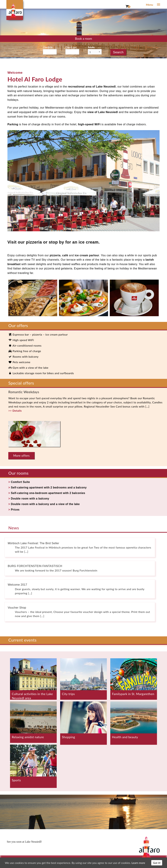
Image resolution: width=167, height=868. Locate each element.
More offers (22, 456)
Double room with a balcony (30, 499)
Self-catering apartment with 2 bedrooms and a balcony (50, 488)
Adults (91, 47)
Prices (15, 510)
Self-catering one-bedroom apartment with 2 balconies (49, 493)
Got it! (157, 863)
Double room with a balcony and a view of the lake (46, 504)
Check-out (71, 47)
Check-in (48, 47)
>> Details (15, 411)
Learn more (138, 863)
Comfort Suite (21, 482)
